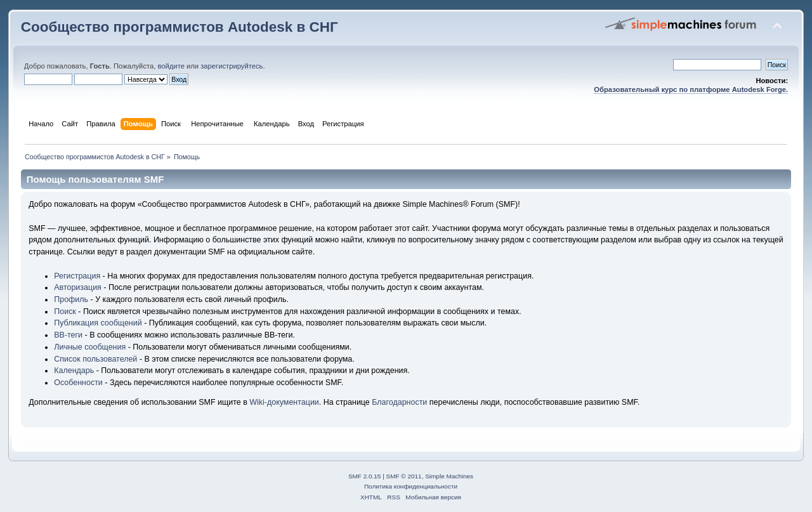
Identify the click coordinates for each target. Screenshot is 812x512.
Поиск (65, 312)
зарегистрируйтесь (232, 66)
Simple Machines (449, 476)
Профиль (71, 299)
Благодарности (399, 402)
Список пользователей (95, 359)
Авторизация (78, 287)
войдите (171, 66)
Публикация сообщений (98, 323)
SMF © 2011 (404, 476)
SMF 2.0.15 (365, 476)
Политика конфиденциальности (411, 486)
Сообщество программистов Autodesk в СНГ (180, 27)
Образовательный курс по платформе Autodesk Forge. (691, 89)
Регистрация (77, 276)
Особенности (78, 383)
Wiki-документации (284, 402)
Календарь (74, 371)
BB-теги (68, 335)
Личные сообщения (90, 347)
